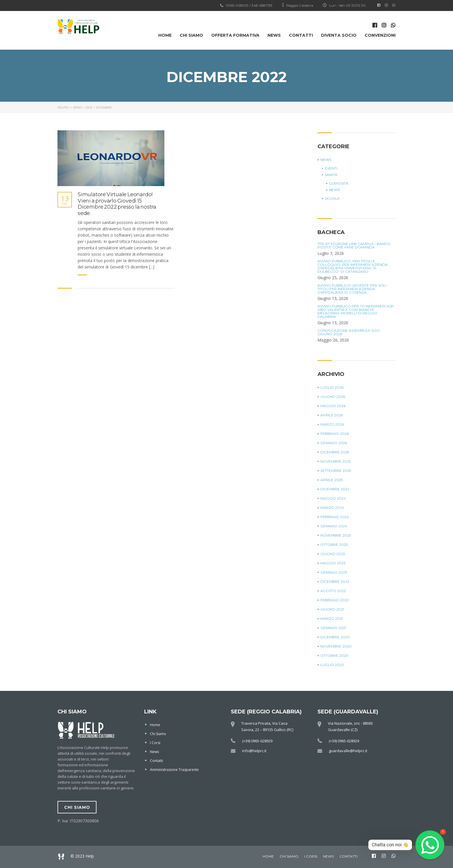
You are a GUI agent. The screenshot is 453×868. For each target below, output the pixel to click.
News (274, 35)
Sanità (331, 175)
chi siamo (77, 807)
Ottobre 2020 (334, 656)
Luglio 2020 (332, 665)
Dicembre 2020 (335, 637)
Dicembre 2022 (335, 582)
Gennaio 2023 (334, 572)
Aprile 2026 (332, 415)
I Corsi (155, 743)
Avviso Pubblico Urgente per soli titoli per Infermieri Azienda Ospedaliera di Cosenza (352, 289)
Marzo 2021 (332, 619)
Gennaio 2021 (333, 628)
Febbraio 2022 (335, 600)
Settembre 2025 (336, 471)
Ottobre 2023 (334, 545)
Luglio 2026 (332, 387)
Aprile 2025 (332, 480)
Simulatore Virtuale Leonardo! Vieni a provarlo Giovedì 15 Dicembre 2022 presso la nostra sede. (117, 204)
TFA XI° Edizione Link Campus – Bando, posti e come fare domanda (354, 246)
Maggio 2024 (333, 498)
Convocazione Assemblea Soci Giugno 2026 (349, 332)
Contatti (301, 35)
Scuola (332, 199)
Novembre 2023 (336, 535)
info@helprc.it (254, 751)
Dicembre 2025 (335, 452)
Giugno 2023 (333, 554)
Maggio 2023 (333, 563)
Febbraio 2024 (335, 517)
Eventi (331, 168)
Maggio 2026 (333, 406)
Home (165, 35)
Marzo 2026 (332, 424)
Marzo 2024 (332, 508)
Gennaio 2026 (334, 443)
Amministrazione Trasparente (174, 770)
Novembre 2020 (336, 646)
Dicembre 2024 (335, 489)
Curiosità (339, 183)
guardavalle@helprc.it (348, 751)
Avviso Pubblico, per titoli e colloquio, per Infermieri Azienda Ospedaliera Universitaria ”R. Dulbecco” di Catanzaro (353, 266)
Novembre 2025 (336, 461)
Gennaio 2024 (334, 526)
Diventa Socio (339, 35)
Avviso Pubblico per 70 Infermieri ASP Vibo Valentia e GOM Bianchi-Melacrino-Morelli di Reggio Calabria (356, 311)
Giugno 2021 (332, 609)
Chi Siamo (191, 35)
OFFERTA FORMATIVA (235, 35)
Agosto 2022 (333, 591)
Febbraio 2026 (335, 434)
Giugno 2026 (333, 397)
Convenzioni (380, 35)
